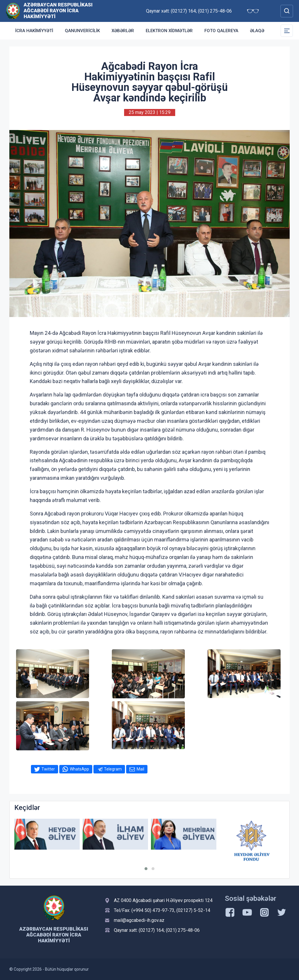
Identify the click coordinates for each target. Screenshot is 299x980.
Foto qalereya (221, 31)
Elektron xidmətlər (169, 31)
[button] (146, 869)
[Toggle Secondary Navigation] (287, 31)
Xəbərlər (123, 31)
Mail (140, 769)
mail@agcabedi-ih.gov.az (139, 920)
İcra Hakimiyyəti (34, 31)
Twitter (48, 769)
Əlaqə (257, 31)
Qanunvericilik (82, 31)
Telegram (113, 769)
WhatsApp (79, 769)
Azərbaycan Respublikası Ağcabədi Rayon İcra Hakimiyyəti (58, 11)
